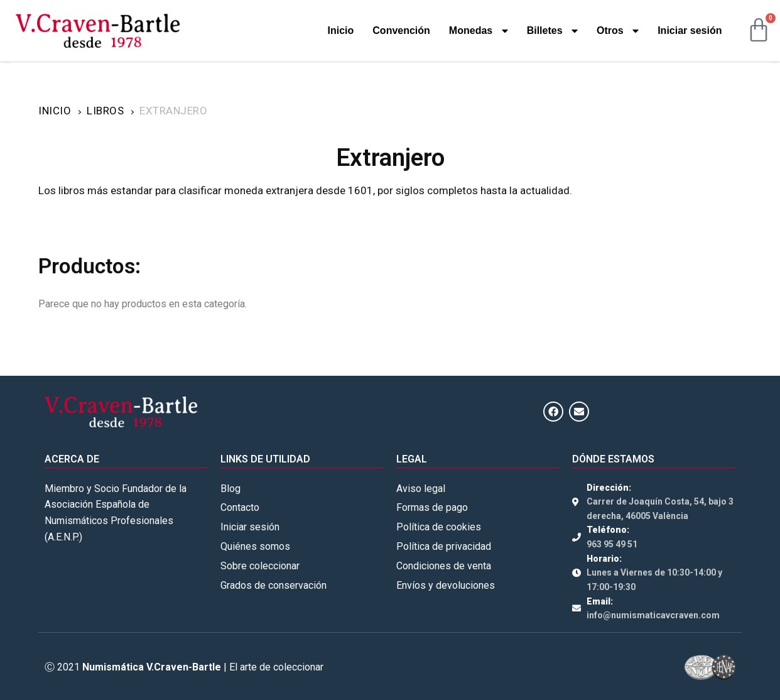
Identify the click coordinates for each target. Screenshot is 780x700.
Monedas (479, 31)
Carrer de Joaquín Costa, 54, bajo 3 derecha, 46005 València (660, 509)
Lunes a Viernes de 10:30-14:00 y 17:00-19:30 (654, 580)
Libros (105, 111)
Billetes (552, 31)
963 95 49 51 (612, 544)
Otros (618, 31)
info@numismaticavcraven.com (653, 615)
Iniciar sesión (690, 30)
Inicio (341, 30)
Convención (401, 30)
